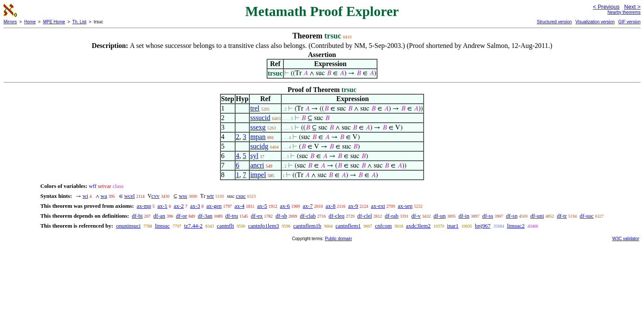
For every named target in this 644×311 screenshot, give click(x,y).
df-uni (537, 216)
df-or (182, 216)
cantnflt (226, 226)
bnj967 (483, 226)
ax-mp (144, 206)
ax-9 (353, 206)
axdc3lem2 (418, 226)
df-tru (232, 216)
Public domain (338, 239)
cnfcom (383, 226)
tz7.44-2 (193, 226)
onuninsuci (128, 226)
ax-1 (162, 206)
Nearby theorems (624, 12)
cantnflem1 (348, 226)
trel (255, 108)
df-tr (562, 216)
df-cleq (337, 216)
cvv (156, 196)
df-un (440, 216)
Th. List (80, 22)
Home (30, 22)
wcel (130, 196)
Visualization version (595, 22)
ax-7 (308, 206)
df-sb (281, 216)
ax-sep (405, 206)
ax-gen (214, 206)
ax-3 (195, 206)
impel (258, 175)
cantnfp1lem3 (263, 226)
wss (183, 196)
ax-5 (262, 206)
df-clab (308, 216)
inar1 (453, 226)
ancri (257, 165)
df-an (159, 216)
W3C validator (626, 239)
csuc (241, 196)
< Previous (606, 7)
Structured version (554, 22)
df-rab (392, 216)
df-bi (137, 216)
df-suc (587, 216)
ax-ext (378, 206)
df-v (416, 216)
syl (254, 156)
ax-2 (179, 206)
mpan (258, 137)
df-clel (364, 216)
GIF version (629, 22)
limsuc (162, 226)
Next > (632, 7)
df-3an (205, 216)
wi (85, 196)
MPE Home (54, 22)
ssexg (258, 127)
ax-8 (331, 206)
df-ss (488, 216)
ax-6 (285, 206)
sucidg (259, 146)
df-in (464, 216)
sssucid (260, 118)
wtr (210, 196)
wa (104, 196)
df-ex (257, 216)
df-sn (512, 216)
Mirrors (10, 22)
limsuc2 (516, 226)
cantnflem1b (307, 226)
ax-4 (240, 206)
